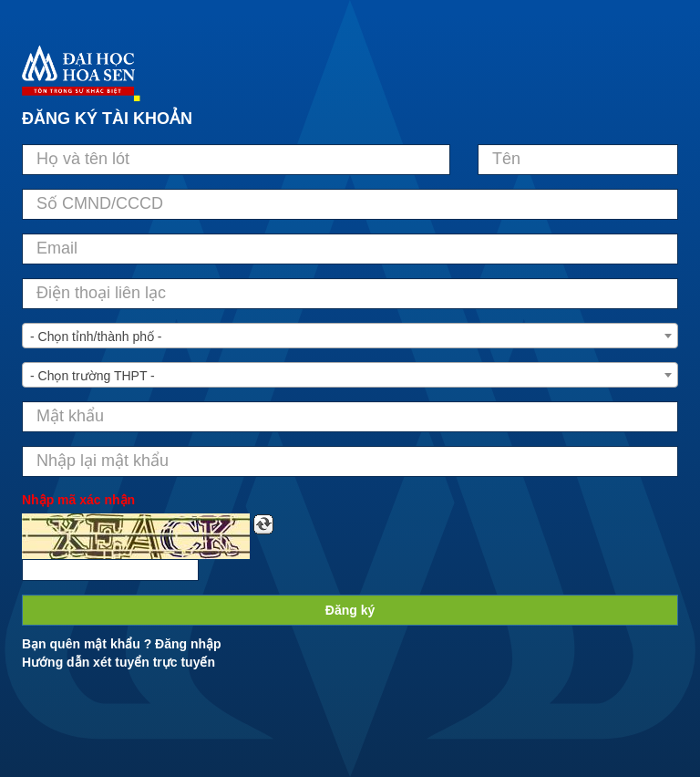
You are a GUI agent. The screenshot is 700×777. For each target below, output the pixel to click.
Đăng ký (350, 610)
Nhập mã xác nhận (78, 500)
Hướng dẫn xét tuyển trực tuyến (118, 662)
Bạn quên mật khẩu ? (87, 644)
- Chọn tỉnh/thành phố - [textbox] (96, 337)
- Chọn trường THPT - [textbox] (93, 376)
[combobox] (350, 336)
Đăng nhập (188, 644)
